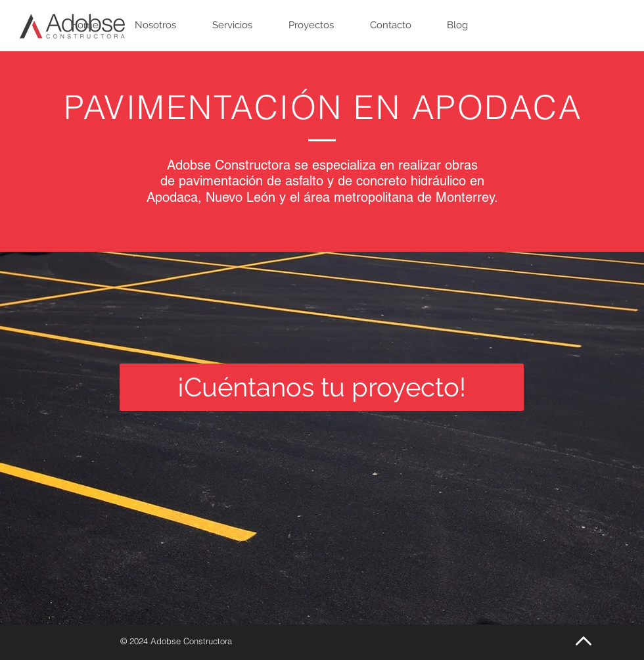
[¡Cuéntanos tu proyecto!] (322, 387)
